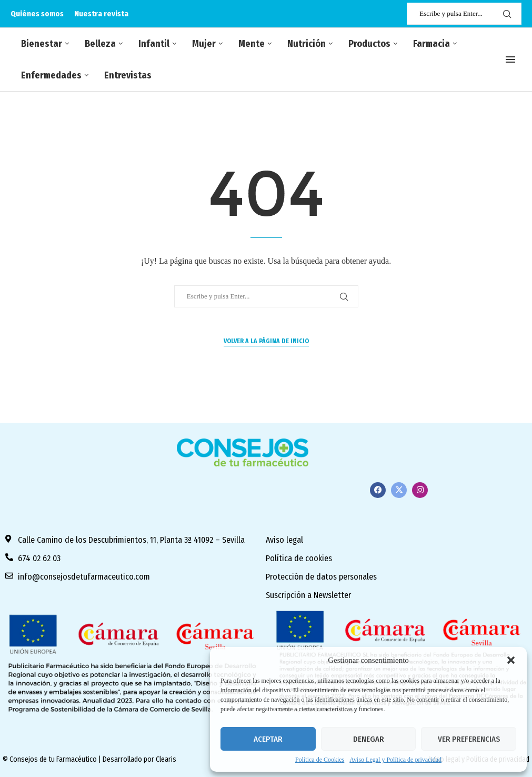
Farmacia (431, 44)
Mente (252, 44)
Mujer (204, 44)
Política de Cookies (320, 760)
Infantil (154, 44)
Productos (369, 44)
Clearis (166, 759)
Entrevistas (128, 75)
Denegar (369, 739)
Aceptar (268, 739)
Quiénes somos (37, 14)
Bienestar (42, 44)
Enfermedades (51, 75)
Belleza (100, 44)
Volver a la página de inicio (266, 341)
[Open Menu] (510, 59)
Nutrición (307, 44)
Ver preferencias (469, 739)
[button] (511, 660)
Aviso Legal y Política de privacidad (395, 760)
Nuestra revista (101, 14)
